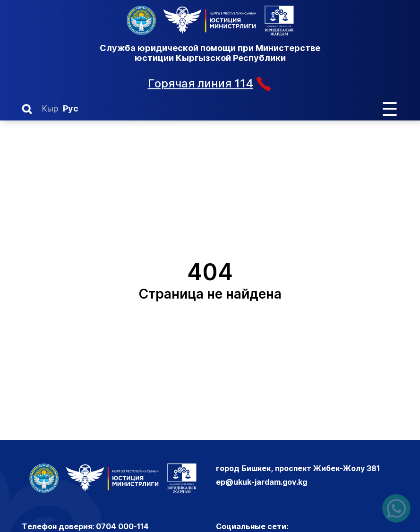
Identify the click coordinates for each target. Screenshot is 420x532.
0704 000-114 (122, 526)
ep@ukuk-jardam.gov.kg (261, 482)
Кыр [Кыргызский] (50, 108)
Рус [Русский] (71, 108)
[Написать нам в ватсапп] (396, 508)
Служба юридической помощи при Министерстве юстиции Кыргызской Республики (210, 53)
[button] (27, 109)
